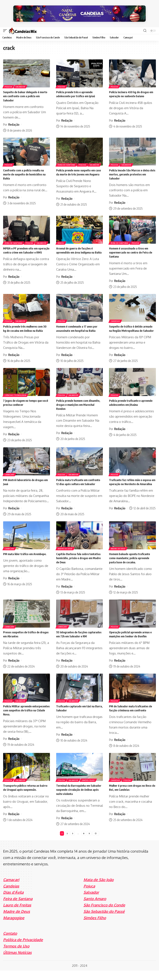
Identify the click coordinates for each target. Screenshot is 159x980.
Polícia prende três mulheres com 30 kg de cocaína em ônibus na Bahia (25, 328)
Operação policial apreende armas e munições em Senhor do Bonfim (132, 639)
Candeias (116, 318)
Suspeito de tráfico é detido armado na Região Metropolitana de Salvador (131, 328)
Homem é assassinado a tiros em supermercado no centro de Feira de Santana (131, 250)
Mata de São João (99, 889)
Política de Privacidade (23, 949)
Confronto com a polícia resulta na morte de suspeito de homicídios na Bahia (26, 172)
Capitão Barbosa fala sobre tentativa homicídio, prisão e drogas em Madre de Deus (76, 563)
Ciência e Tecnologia (16, 396)
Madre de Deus (65, 554)
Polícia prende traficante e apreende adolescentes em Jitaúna (132, 404)
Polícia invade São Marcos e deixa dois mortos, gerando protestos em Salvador (132, 172)
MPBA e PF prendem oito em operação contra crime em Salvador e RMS (22, 250)
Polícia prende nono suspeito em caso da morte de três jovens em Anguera (78, 172)
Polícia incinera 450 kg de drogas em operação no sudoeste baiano (131, 92)
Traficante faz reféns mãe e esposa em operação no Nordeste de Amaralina (131, 485)
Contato (10, 943)
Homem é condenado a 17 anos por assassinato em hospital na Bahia (79, 326)
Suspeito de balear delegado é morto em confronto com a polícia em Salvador (26, 94)
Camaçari (10, 476)
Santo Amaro (95, 908)
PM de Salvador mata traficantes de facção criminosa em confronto (132, 717)
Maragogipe (14, 927)
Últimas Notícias (17, 962)
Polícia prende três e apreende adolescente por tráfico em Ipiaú (78, 92)
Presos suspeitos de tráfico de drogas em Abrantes (23, 639)
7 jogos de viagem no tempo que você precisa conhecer (24, 404)
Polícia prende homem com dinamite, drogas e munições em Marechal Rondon (78, 406)
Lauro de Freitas (17, 915)
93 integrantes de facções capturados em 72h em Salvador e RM (78, 641)
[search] (145, 28)
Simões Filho (89, 789)
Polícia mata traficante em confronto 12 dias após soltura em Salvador (79, 485)
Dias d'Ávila (13, 902)
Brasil (61, 240)
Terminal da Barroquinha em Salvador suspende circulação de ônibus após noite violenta (78, 798)
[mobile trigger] (6, 28)
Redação (14, 122)
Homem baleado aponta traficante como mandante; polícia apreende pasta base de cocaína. (132, 563)
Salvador (21, 84)
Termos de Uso (16, 956)
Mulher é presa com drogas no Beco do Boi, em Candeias (129, 796)
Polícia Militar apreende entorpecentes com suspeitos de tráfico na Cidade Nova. (25, 719)
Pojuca (89, 895)
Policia (9, 84)
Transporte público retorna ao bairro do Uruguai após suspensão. (23, 798)
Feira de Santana (67, 162)
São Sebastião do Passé (104, 921)
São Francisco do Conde (104, 915)
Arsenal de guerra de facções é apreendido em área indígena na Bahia (78, 250)
